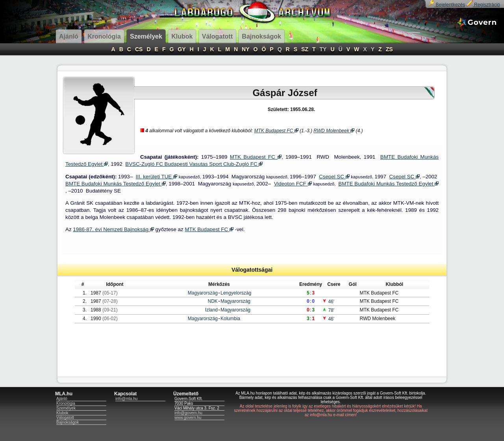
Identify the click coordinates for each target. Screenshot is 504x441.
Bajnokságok (68, 422)
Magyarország (203, 293)
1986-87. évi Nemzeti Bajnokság (113, 229)
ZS (389, 49)
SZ (305, 49)
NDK (213, 301)
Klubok (62, 413)
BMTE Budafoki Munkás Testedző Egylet (116, 184)
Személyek (66, 408)
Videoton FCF (293, 184)
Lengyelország (236, 293)
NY (246, 49)
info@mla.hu (126, 399)
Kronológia (66, 403)
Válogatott (65, 418)
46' (328, 302)
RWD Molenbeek (334, 131)
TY (323, 49)
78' (328, 310)
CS (139, 49)
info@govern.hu (188, 413)
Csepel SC (334, 177)
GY (182, 49)
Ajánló (62, 399)
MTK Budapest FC (276, 131)
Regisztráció (483, 5)
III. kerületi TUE (157, 177)
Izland (211, 310)
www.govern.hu (188, 418)
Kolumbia (230, 319)
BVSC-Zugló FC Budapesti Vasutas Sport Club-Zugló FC (194, 164)
